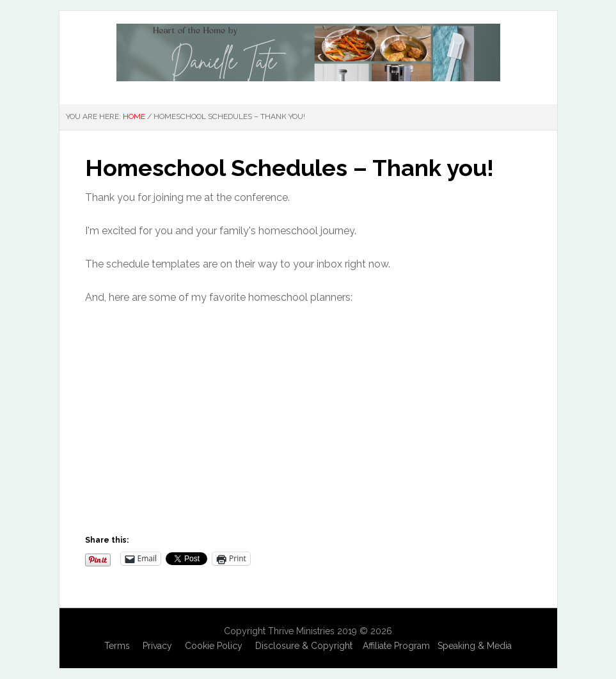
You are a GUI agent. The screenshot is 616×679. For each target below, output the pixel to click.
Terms (117, 646)
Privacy (157, 646)
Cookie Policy (214, 646)
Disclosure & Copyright (304, 646)
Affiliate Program (396, 646)
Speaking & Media (475, 646)
